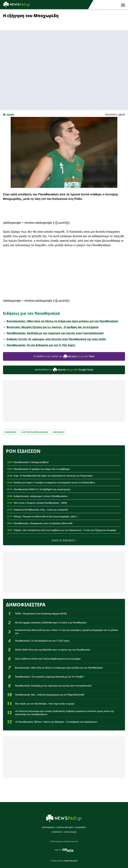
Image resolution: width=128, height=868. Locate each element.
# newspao (10, 432)
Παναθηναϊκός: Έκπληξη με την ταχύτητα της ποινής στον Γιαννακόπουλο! (55, 333)
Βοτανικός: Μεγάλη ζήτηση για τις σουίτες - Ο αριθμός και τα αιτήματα (53, 327)
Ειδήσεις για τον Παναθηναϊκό (31, 313)
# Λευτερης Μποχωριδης (34, 432)
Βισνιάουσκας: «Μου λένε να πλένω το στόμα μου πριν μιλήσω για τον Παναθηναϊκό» (63, 321)
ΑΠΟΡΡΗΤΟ (57, 832)
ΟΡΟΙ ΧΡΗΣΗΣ (70, 832)
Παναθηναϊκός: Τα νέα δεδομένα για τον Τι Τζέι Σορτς (41, 345)
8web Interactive (71, 861)
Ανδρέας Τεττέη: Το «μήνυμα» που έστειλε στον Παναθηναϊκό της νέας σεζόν (56, 339)
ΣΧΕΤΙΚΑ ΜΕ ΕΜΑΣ (65, 828)
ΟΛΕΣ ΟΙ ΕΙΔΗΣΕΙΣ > (64, 541)
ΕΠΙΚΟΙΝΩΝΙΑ (48, 828)
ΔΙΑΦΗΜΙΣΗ (81, 828)
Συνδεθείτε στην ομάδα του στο (64, 356)
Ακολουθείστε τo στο (64, 370)
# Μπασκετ (58, 432)
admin (10, 115)
